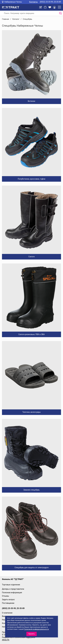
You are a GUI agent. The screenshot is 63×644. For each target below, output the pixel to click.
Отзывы (5, 596)
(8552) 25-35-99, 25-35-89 (50, 2)
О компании (7, 613)
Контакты (33, 2)
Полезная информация (12, 593)
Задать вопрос (8, 600)
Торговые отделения (11, 585)
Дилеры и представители (13, 589)
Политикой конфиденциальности (36, 629)
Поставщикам (8, 603)
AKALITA (6, 640)
